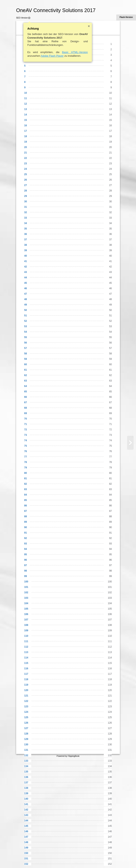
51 (25, 316)
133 (26, 761)
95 (25, 554)
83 (25, 489)
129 (26, 739)
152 (26, 864)
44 (25, 278)
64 (25, 386)
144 (26, 821)
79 (25, 468)
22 (25, 158)
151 (26, 859)
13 (25, 109)
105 (26, 609)
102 (26, 592)
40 (25, 256)
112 (26, 647)
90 (25, 527)
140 (26, 799)
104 (26, 603)
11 (25, 98)
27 (25, 185)
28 (25, 191)
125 (26, 717)
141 (26, 804)
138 (26, 788)
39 (25, 250)
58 (25, 354)
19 (25, 142)
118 (26, 679)
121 (26, 696)
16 (25, 125)
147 (26, 837)
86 (25, 506)
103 (26, 598)
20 (25, 147)
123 (26, 707)
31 (25, 207)
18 (25, 136)
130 (26, 745)
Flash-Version (126, 17)
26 (25, 180)
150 (26, 853)
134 (26, 766)
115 (26, 663)
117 (26, 674)
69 (25, 413)
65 (25, 392)
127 (26, 728)
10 (25, 93)
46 (25, 288)
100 (26, 582)
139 (26, 793)
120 (26, 690)
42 (25, 267)
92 (25, 538)
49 (25, 305)
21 (25, 153)
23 (25, 164)
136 (26, 777)
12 (25, 104)
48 (25, 299)
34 (25, 223)
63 (25, 381)
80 (25, 473)
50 (25, 310)
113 (26, 652)
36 (25, 234)
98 (25, 571)
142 (26, 810)
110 (26, 636)
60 (25, 364)
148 (26, 842)
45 (25, 283)
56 (25, 343)
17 (25, 131)
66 (25, 397)
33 (25, 218)
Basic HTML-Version (75, 52)
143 (26, 815)
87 (25, 511)
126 (26, 723)
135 (26, 772)
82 (25, 484)
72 (25, 430)
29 (25, 196)
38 (25, 245)
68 (25, 408)
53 (25, 326)
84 (25, 495)
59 (25, 359)
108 (26, 625)
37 (25, 240)
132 (26, 755)
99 (25, 576)
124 (26, 712)
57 (25, 348)
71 (25, 424)
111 (26, 641)
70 (25, 419)
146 (26, 831)
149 (26, 848)
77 (25, 457)
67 (25, 402)
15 (25, 120)
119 (26, 685)
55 (25, 337)
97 (25, 565)
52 (25, 321)
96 (25, 560)
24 (25, 169)
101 (26, 587)
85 (25, 500)
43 (25, 272)
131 (26, 750)
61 (25, 370)
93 (25, 544)
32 (25, 212)
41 (25, 261)
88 (25, 516)
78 (25, 462)
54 (25, 332)
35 (25, 229)
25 (25, 174)
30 (25, 202)
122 (26, 701)
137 (26, 783)
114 (26, 658)
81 (25, 478)
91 (25, 533)
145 (26, 826)
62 (25, 375)
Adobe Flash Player (52, 56)
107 (26, 620)
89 (25, 522)
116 (26, 668)
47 (25, 294)
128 (26, 734)
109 (26, 630)
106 (26, 614)
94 (25, 549)
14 (25, 115)
